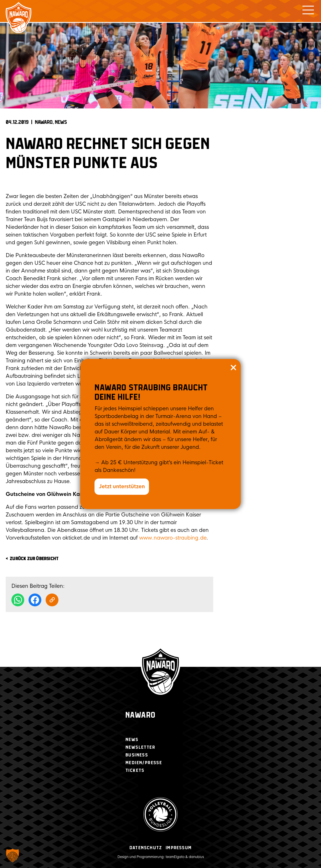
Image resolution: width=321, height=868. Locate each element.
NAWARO (44, 122)
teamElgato (175, 857)
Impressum (179, 848)
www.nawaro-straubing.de (173, 538)
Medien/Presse (144, 763)
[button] (13, 855)
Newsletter (140, 747)
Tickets (135, 771)
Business (137, 755)
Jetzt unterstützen (122, 487)
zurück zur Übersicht (34, 559)
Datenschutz (146, 848)
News (61, 122)
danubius (196, 857)
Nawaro (140, 715)
